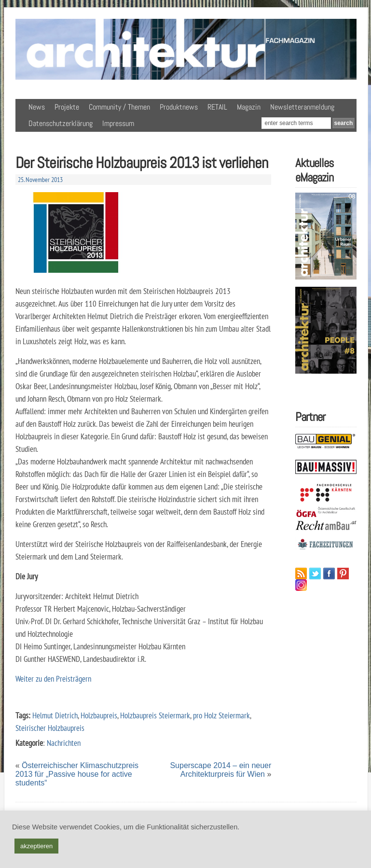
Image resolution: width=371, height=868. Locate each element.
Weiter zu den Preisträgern (53, 679)
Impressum (118, 123)
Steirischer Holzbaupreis (50, 728)
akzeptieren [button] (36, 846)
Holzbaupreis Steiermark (155, 715)
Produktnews (179, 107)
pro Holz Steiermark (221, 715)
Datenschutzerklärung (61, 123)
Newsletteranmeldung (302, 107)
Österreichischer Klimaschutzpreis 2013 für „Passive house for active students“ (77, 774)
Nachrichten (64, 743)
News (37, 107)
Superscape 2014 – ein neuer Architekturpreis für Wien (220, 770)
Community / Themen (119, 107)
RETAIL (217, 107)
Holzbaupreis (99, 715)
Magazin (249, 107)
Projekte (67, 107)
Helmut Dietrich (55, 715)
